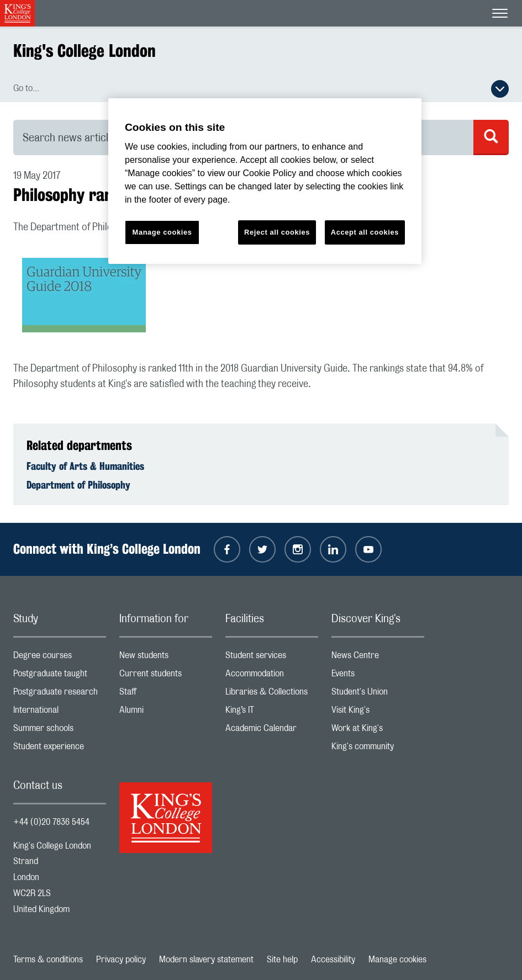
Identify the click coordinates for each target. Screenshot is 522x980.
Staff (166, 694)
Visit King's (378, 713)
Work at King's (378, 731)
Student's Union (378, 694)
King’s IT (272, 713)
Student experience (60, 749)
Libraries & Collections (272, 694)
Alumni (166, 713)
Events (378, 676)
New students (166, 658)
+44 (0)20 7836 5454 (51, 822)
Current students (166, 676)
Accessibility (333, 960)
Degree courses (60, 658)
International (60, 713)
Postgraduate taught (60, 676)
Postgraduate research (60, 694)
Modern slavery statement (206, 960)
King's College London (85, 51)
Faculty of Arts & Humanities (85, 466)
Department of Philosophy (78, 485)
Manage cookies (397, 960)
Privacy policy (121, 960)
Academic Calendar (272, 731)
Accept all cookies (365, 232)
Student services (272, 658)
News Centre (378, 658)
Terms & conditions (48, 960)
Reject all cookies (277, 232)
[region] (265, 181)
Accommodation (272, 676)
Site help (282, 960)
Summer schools (60, 731)
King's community (378, 749)
